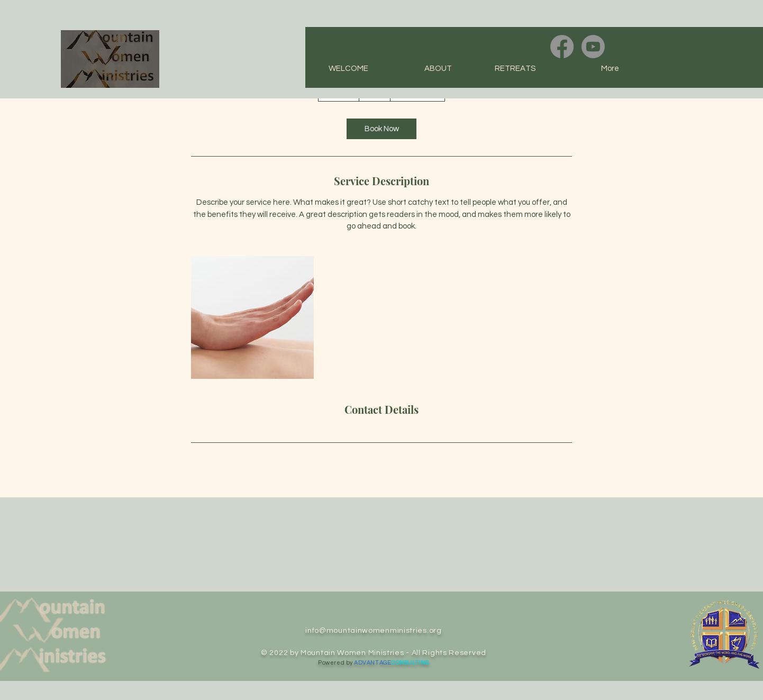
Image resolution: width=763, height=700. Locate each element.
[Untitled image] (252, 317)
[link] (381, 129)
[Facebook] (562, 47)
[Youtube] (593, 47)
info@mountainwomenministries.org (373, 631)
